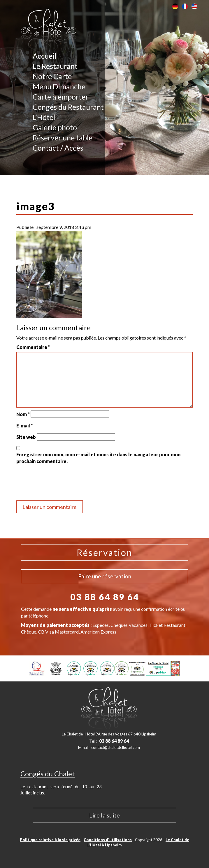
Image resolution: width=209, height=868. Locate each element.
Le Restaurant (55, 66)
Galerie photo (55, 127)
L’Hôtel (44, 117)
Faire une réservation (105, 576)
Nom (23, 414)
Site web (26, 437)
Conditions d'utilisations (108, 840)
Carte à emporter (60, 97)
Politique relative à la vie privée (50, 840)
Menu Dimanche (59, 86)
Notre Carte (52, 76)
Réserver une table (63, 138)
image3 (35, 206)
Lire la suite (104, 815)
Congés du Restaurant (68, 107)
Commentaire (33, 347)
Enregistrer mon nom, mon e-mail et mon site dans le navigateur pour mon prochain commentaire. (98, 458)
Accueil (44, 56)
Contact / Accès (58, 148)
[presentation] (61, 483)
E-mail (25, 426)
